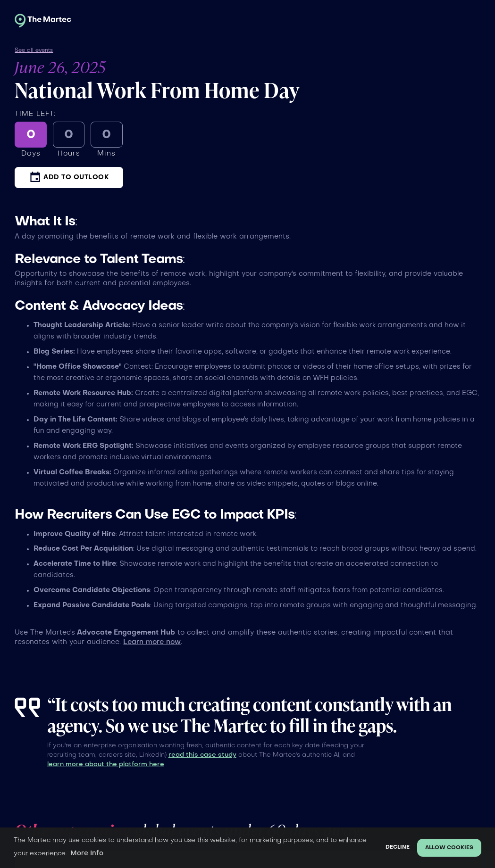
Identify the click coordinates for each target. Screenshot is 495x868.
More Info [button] (87, 853)
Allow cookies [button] (449, 848)
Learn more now (152, 642)
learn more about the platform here (106, 765)
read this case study (202, 755)
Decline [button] (398, 847)
